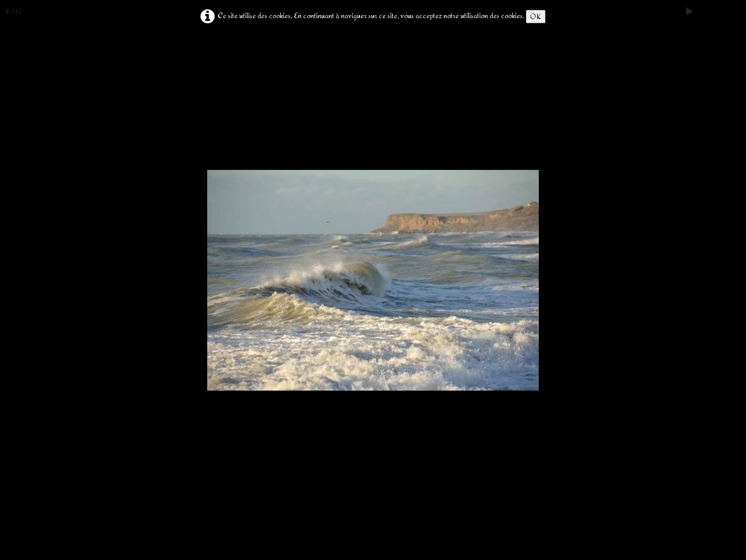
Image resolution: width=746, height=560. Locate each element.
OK (536, 16)
